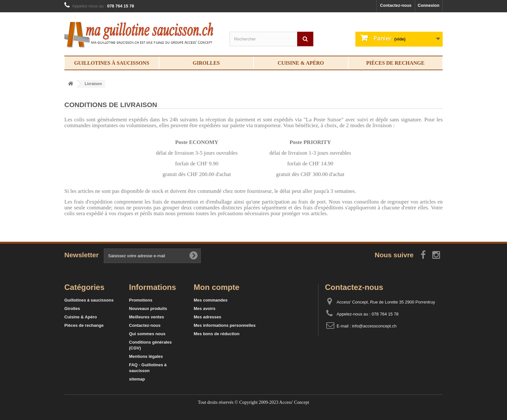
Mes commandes (211, 300)
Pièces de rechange (395, 63)
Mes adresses (207, 317)
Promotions (141, 300)
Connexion (429, 5)
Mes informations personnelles (225, 325)
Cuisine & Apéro (301, 63)
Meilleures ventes (146, 317)
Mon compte (216, 287)
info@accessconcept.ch (374, 326)
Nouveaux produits (148, 309)
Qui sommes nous (147, 334)
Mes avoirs (205, 309)
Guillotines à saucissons (112, 63)
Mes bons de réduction (217, 334)
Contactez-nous (396, 5)
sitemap (137, 379)
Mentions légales (146, 356)
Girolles (206, 63)
